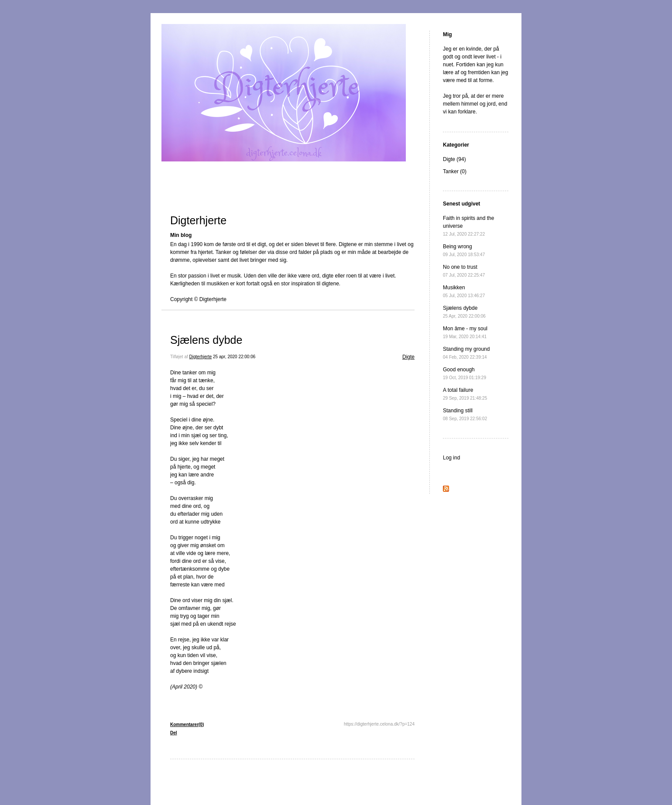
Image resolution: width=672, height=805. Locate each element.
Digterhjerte (198, 220)
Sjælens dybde (206, 340)
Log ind (451, 458)
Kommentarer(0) (187, 724)
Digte (408, 357)
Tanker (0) (455, 171)
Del (174, 733)
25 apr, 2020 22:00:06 (234, 357)
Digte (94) (454, 159)
